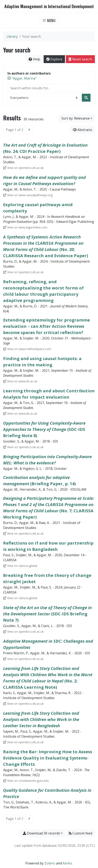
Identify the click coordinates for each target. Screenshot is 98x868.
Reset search (80, 59)
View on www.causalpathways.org (28, 195)
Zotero (50, 863)
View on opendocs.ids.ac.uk (23, 168)
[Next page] (29, 130)
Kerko (67, 863)
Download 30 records (41, 833)
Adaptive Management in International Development (49, 6)
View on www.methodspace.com (27, 349)
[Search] (86, 98)
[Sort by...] (77, 118)
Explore (54, 59)
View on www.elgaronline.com (25, 227)
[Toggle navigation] (49, 20)
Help (34, 59)
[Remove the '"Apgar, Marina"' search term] (24, 78)
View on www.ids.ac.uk (20, 381)
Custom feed (80, 833)
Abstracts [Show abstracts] (83, 130)
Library (12, 36)
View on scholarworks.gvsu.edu (26, 781)
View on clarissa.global (20, 566)
